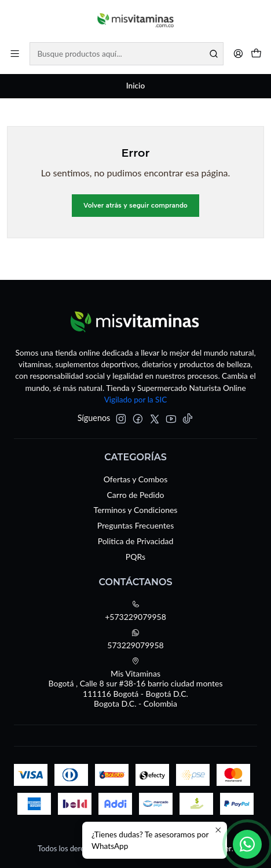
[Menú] (15, 53)
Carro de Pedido (136, 495)
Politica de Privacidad (136, 541)
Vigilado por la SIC (136, 400)
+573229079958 (135, 611)
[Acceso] (238, 53)
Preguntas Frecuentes (135, 525)
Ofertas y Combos (136, 479)
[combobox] (127, 54)
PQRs (135, 557)
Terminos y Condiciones (136, 510)
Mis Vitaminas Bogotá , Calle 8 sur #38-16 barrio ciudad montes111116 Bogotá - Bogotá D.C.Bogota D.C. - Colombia (136, 683)
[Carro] (256, 53)
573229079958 (135, 639)
